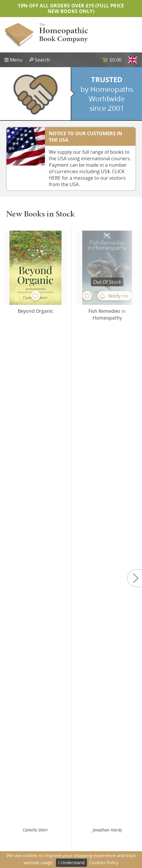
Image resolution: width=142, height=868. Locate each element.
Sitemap (13, 791)
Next (130, 295)
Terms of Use (88, 819)
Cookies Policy (104, 862)
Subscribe (71, 758)
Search (42, 60)
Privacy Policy (89, 791)
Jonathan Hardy (107, 342)
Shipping (84, 800)
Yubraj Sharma (35, 502)
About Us (13, 800)
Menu (16, 60)
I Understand (71, 862)
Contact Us (15, 809)
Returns (83, 809)
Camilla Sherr (35, 342)
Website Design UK (23, 819)
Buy (58, 354)
